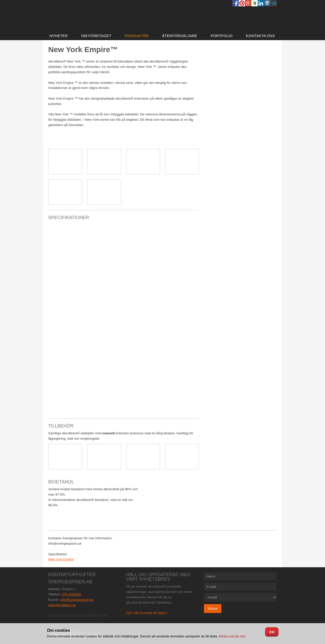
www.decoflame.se (62, 605)
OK (272, 632)
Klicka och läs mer (232, 636)
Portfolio (221, 36)
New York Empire (61, 559)
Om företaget (96, 36)
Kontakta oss (261, 36)
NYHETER (59, 36)
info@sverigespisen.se (77, 600)
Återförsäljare (180, 36)
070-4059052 (71, 594)
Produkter (137, 36)
